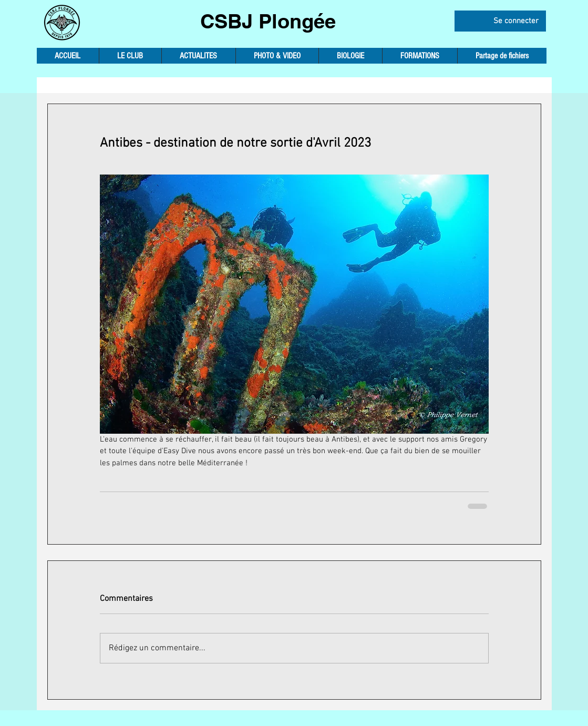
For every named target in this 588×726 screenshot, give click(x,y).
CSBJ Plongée (268, 21)
